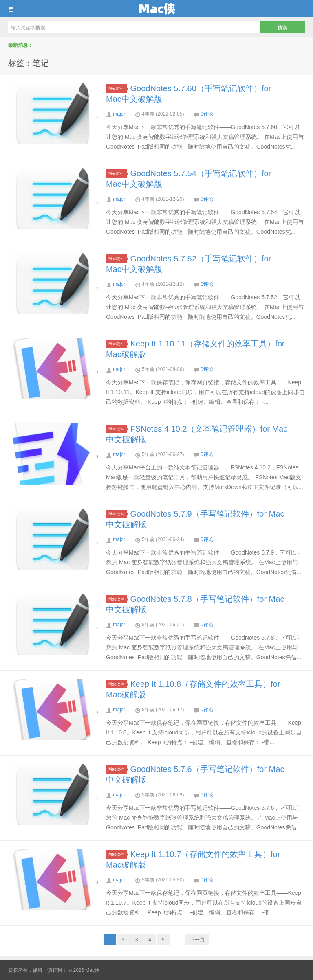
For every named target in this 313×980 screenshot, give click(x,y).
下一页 (197, 940)
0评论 (207, 114)
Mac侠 (156, 9)
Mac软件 (118, 89)
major (119, 114)
